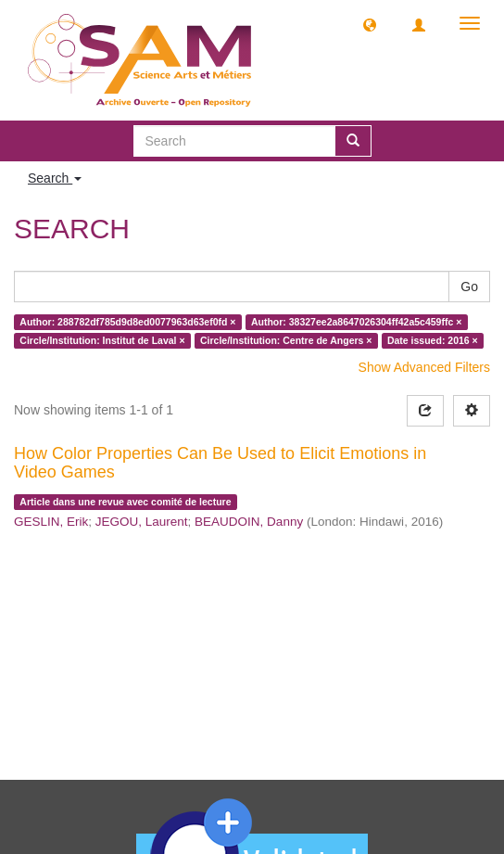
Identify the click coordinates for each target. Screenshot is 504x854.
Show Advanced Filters (424, 367)
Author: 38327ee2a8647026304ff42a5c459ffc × (356, 322)
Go (469, 287)
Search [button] (55, 178)
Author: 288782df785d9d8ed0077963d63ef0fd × (127, 322)
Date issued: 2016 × (433, 340)
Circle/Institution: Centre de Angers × (286, 340)
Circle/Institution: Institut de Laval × (102, 340)
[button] (370, 24)
